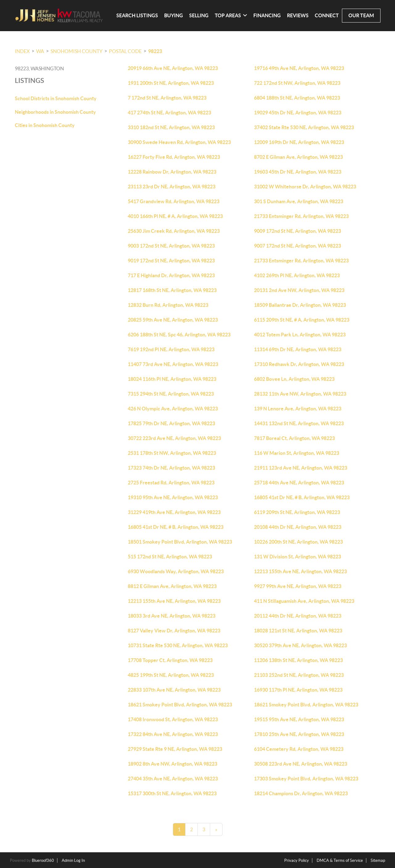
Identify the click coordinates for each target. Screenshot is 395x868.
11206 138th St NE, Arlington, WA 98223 (298, 660)
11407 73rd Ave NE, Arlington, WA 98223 (173, 364)
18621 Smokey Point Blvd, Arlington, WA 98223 (180, 705)
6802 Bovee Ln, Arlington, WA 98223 (294, 379)
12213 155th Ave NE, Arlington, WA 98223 (300, 571)
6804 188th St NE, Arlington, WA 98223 (297, 98)
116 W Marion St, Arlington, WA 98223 (297, 453)
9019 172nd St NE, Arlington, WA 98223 (171, 261)
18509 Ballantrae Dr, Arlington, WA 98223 (300, 305)
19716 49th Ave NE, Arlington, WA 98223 (299, 68)
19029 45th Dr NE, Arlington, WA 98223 (298, 113)
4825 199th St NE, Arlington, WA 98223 (171, 675)
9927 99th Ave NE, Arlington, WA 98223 (298, 586)
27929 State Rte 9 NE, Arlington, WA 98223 (175, 749)
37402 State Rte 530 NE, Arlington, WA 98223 (304, 127)
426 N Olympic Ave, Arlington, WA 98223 (173, 409)
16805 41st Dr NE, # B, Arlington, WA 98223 (302, 497)
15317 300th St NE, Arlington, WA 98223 (172, 793)
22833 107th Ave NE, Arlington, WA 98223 (174, 690)
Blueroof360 (43, 860)
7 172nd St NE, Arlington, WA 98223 (167, 98)
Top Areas (231, 15)
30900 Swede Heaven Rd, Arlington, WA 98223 (179, 142)
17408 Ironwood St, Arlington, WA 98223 (173, 719)
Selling (199, 15)
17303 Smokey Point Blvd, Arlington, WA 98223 (306, 779)
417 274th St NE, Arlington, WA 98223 (169, 113)
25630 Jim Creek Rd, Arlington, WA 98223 (174, 231)
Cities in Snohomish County (45, 125)
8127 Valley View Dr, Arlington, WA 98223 (174, 631)
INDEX (22, 51)
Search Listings (137, 15)
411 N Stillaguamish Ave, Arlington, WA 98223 (304, 601)
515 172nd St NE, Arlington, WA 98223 (170, 557)
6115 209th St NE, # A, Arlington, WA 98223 (302, 320)
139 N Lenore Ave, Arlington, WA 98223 (298, 409)
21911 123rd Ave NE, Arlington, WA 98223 (301, 468)
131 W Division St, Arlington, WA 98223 (297, 557)
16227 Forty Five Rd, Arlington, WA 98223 (174, 157)
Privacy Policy (297, 860)
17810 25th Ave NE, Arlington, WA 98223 (299, 734)
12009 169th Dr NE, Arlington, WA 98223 (299, 142)
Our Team (361, 15)
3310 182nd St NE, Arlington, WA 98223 (171, 127)
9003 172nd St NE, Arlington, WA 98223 (171, 246)
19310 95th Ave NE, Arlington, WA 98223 (173, 497)
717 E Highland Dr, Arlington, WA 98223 (171, 275)
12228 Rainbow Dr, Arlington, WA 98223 (172, 172)
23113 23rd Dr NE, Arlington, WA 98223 (172, 187)
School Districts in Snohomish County (56, 98)
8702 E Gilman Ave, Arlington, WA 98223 (298, 157)
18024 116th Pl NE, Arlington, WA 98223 (172, 379)
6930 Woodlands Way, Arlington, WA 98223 (176, 571)
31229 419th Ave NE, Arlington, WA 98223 (174, 512)
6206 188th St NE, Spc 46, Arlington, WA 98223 (179, 335)
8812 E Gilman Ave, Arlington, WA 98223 (172, 586)
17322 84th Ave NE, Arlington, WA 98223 (173, 734)
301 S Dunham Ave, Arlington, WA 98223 (299, 201)
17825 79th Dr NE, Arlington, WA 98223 (171, 423)
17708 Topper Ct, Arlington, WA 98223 (170, 660)
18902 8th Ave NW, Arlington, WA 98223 (173, 764)
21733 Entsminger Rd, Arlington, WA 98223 (301, 216)
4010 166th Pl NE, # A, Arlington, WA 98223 (175, 216)
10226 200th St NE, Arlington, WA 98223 (298, 542)
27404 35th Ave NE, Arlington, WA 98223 (173, 779)
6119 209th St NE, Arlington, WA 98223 (297, 512)
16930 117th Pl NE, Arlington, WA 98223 (298, 690)
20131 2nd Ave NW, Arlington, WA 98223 (299, 290)
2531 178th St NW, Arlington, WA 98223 (172, 453)
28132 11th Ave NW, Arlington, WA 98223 (300, 394)
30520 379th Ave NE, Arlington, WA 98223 (300, 645)
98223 (155, 51)
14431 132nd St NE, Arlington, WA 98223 (299, 423)
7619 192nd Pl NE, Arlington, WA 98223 (171, 349)
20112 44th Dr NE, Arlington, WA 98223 (298, 616)
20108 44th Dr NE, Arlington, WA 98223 (298, 527)
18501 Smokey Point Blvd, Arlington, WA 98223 (180, 542)
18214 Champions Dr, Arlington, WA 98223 (301, 793)
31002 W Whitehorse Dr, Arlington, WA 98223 (305, 187)
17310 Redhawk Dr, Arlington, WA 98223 (299, 364)
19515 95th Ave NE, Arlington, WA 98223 (299, 719)
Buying (174, 15)
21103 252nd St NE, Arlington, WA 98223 (299, 675)
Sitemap (378, 860)
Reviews (298, 15)
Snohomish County (77, 51)
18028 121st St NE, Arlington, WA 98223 (298, 631)
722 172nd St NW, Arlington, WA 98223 (297, 83)
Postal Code (125, 51)
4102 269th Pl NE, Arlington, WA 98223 (297, 275)
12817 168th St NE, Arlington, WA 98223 (172, 290)
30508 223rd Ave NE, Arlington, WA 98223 (301, 764)
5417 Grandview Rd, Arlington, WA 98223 (174, 201)
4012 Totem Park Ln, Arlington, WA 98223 (300, 335)
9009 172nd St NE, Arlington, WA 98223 (297, 231)
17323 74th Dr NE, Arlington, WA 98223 (171, 468)
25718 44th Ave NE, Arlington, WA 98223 (299, 483)
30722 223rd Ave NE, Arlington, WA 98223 (174, 438)
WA (40, 51)
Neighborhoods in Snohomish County (55, 112)
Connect (327, 15)
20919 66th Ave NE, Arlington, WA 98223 (173, 68)
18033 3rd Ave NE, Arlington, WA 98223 (172, 616)
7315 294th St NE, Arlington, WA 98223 (171, 394)
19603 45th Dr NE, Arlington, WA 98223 (298, 172)
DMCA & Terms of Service (340, 860)
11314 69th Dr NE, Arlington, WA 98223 (298, 349)
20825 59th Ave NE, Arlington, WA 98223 (173, 320)
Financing (267, 15)
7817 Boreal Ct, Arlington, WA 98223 (294, 438)
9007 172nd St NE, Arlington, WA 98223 (297, 246)
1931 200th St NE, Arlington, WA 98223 (171, 83)
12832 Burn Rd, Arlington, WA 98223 (168, 305)
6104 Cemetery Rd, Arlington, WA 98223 (299, 749)
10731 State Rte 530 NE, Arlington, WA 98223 (178, 645)
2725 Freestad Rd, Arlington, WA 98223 (171, 483)
